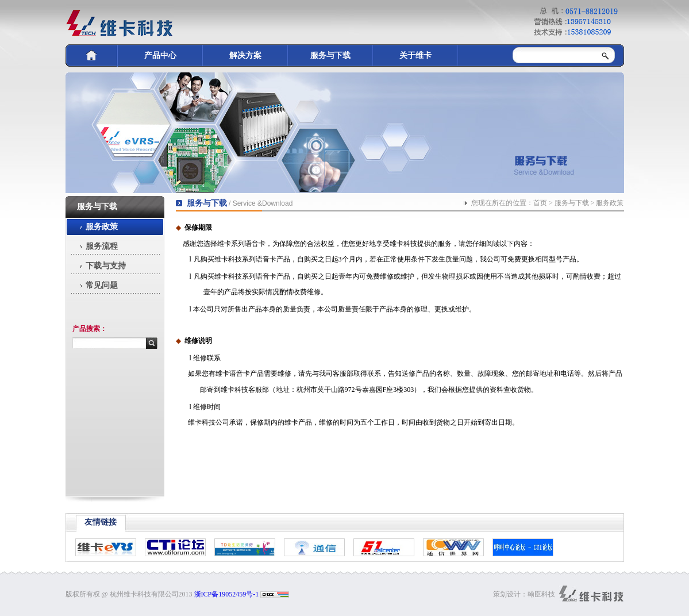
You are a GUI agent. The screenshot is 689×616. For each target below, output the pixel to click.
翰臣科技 (541, 594)
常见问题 (102, 285)
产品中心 (160, 55)
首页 (540, 203)
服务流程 (102, 246)
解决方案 (245, 55)
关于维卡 (415, 55)
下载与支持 (106, 266)
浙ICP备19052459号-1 (227, 594)
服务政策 (102, 227)
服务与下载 (330, 55)
